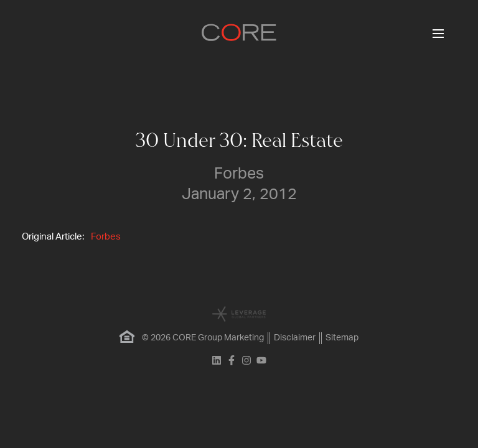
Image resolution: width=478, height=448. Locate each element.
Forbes (106, 237)
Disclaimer (295, 338)
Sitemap (342, 338)
